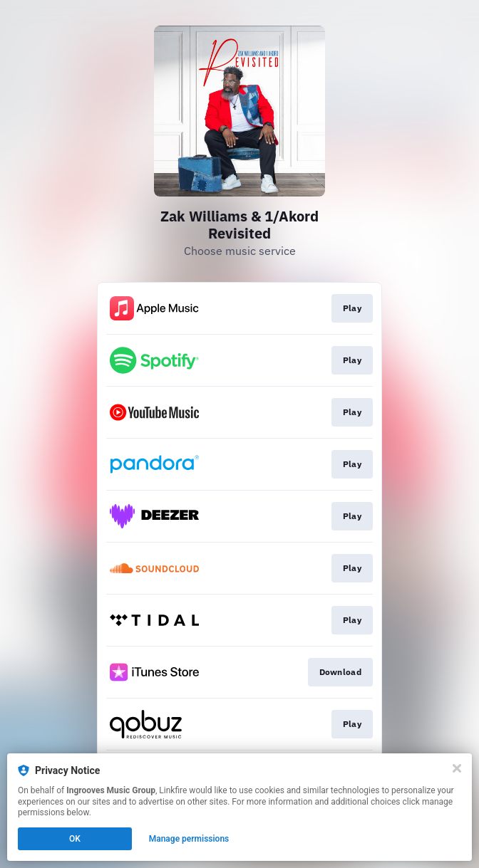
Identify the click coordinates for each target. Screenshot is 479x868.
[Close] (457, 768)
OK (75, 839)
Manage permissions (189, 839)
